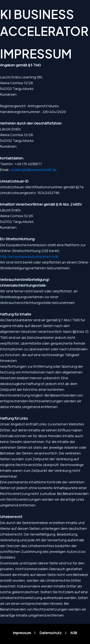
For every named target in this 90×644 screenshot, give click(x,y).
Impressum (22, 633)
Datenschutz (51, 633)
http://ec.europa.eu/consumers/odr (29, 256)
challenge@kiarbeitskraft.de (33, 170)
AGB (74, 633)
